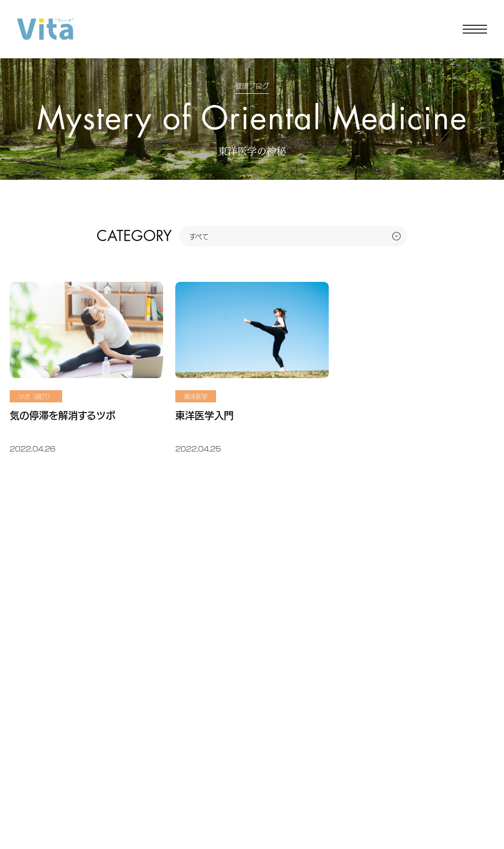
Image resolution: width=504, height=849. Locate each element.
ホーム (19, 195)
